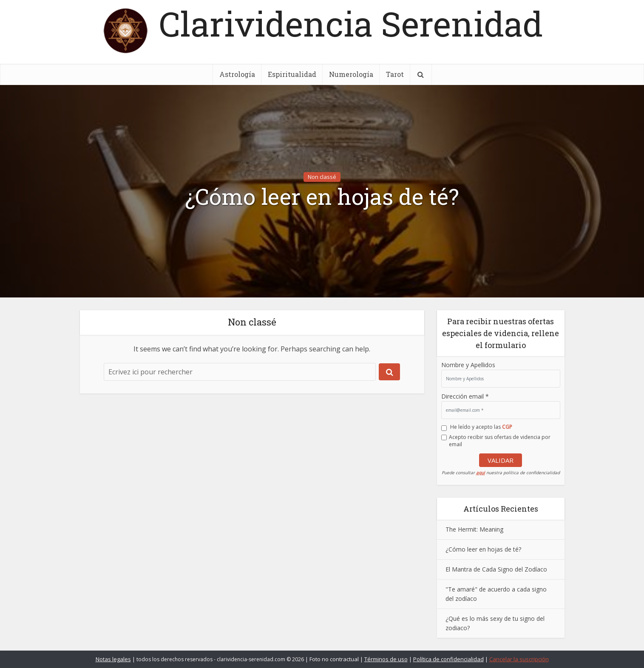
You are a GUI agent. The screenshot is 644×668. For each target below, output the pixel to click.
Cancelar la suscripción (519, 659)
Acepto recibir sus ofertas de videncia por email (500, 441)
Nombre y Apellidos (468, 365)
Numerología (351, 74)
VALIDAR (501, 460)
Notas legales (113, 659)
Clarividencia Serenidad (351, 23)
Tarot (395, 74)
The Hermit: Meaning (474, 529)
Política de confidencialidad (448, 659)
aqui (481, 473)
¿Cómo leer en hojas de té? (322, 197)
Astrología (237, 74)
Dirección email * (465, 396)
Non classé (322, 177)
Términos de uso (386, 659)
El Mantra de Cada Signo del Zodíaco (496, 569)
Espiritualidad (292, 74)
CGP (507, 427)
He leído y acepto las (481, 427)
